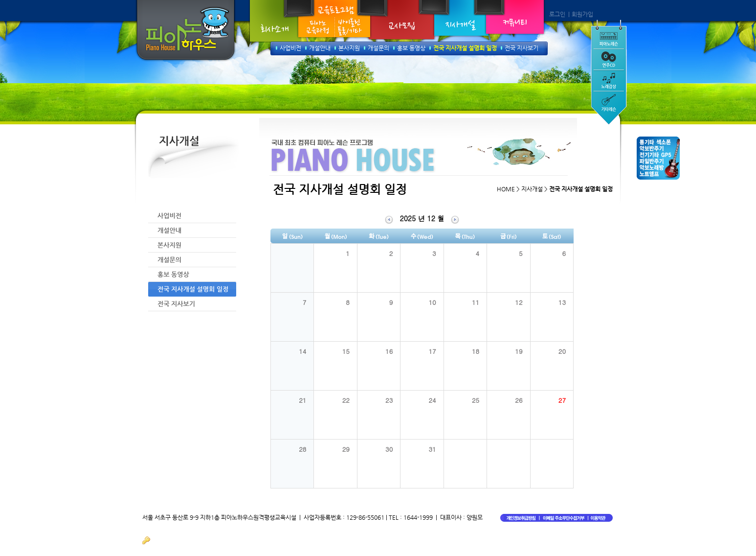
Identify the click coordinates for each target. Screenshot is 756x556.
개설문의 (378, 48)
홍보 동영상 (411, 48)
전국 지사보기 (522, 48)
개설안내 (320, 48)
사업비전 (290, 48)
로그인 (557, 14)
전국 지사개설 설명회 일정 (465, 48)
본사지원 (349, 48)
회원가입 (582, 14)
